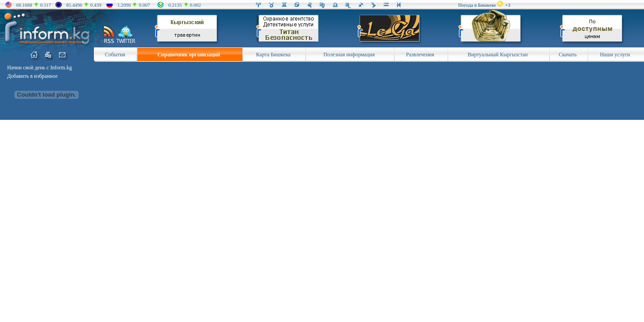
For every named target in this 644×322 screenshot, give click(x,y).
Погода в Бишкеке (477, 5)
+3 (508, 5)
